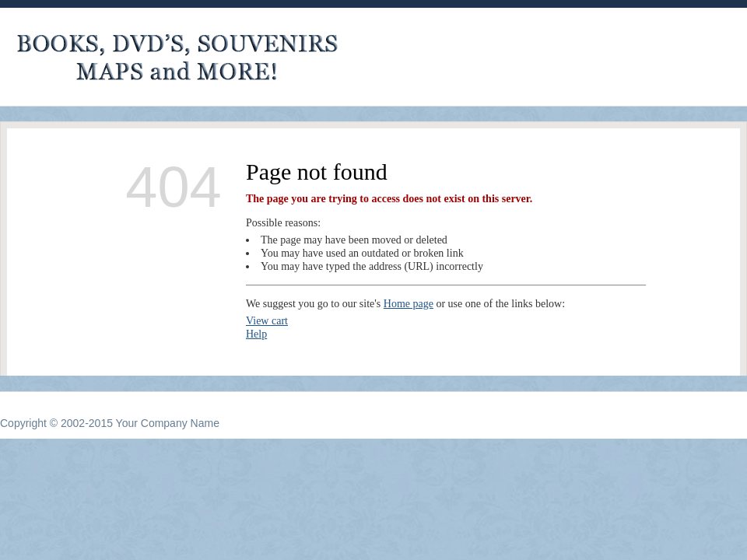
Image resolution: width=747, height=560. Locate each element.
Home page (409, 304)
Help (256, 334)
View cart (267, 321)
